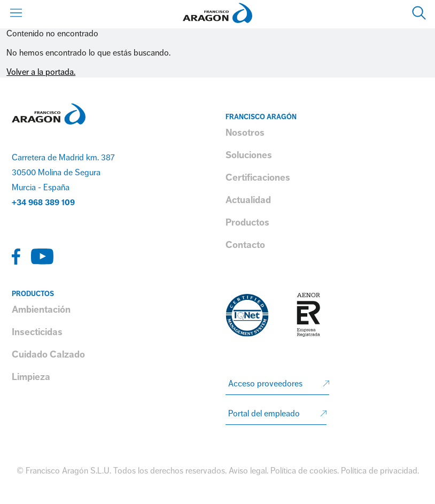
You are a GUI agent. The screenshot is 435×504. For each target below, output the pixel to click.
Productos (247, 222)
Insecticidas (37, 332)
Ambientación (41, 309)
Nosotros (245, 133)
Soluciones (249, 155)
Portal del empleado (264, 414)
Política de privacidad (379, 471)
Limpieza (31, 377)
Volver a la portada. (41, 72)
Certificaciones (258, 177)
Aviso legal (248, 471)
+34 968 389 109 (43, 203)
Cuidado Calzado (48, 354)
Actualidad (248, 200)
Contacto (245, 245)
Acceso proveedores (265, 384)
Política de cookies (304, 471)
